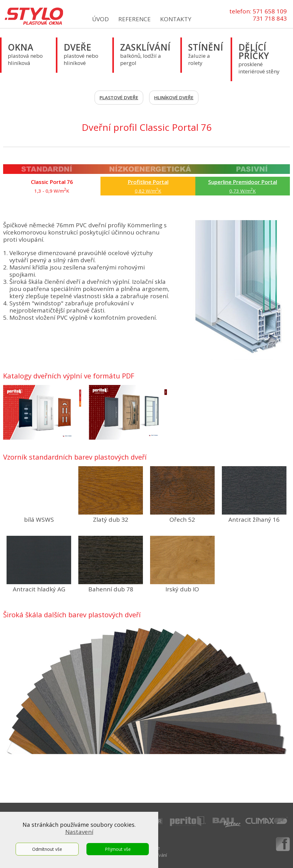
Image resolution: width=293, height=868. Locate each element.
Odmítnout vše (47, 849)
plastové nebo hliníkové (81, 54)
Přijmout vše (118, 849)
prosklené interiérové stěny (259, 58)
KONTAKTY (176, 19)
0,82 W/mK (148, 186)
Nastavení (79, 832)
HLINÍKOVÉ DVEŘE (174, 97)
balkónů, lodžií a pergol (145, 54)
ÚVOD (100, 19)
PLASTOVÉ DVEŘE (119, 97)
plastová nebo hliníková (25, 54)
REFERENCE (134, 19)
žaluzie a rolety (206, 54)
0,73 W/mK (243, 186)
